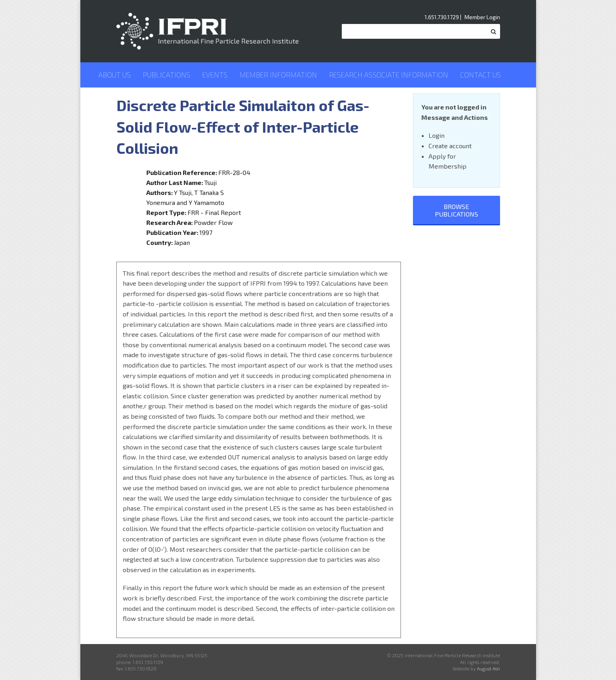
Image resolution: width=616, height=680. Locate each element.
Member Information (278, 75)
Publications (166, 75)
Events (215, 75)
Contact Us (480, 75)
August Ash (488, 668)
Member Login (482, 17)
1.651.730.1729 (442, 17)
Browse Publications (457, 210)
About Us (115, 75)
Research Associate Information (389, 75)
